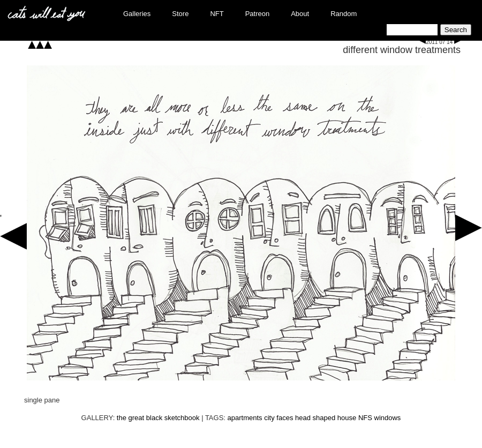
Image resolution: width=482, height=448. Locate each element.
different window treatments (402, 50)
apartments (245, 418)
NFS (365, 418)
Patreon (258, 14)
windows (388, 418)
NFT (217, 14)
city (269, 418)
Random (344, 14)
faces (285, 418)
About (300, 14)
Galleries (137, 14)
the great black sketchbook (158, 418)
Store (180, 14)
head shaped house (326, 418)
